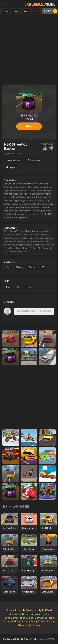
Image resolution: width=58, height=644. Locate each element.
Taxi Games (34, 625)
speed (30, 287)
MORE (47, 11)
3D (43, 267)
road (9, 287)
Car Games (41, 618)
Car (8, 267)
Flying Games (38, 621)
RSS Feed (47, 610)
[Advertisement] (29, 49)
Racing (32, 267)
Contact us (32, 610)
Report (13, 167)
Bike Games (27, 618)
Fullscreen (35, 160)
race (19, 287)
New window (14, 160)
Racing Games (11, 618)
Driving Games (20, 621)
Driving (19, 267)
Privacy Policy (14, 610)
